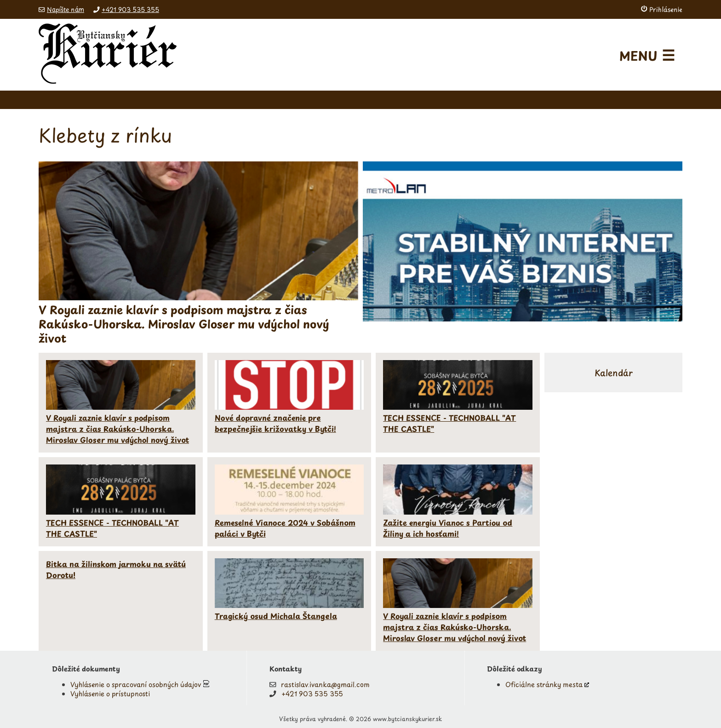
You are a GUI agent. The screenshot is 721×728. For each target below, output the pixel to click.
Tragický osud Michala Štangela (276, 616)
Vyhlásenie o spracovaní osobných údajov (136, 684)
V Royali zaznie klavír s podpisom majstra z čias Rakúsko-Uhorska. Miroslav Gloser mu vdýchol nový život (117, 429)
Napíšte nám (66, 9)
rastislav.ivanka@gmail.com (325, 684)
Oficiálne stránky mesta (544, 684)
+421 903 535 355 (130, 9)
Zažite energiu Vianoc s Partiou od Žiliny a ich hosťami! (448, 528)
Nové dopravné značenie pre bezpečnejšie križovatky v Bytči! (275, 423)
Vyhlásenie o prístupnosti (110, 694)
